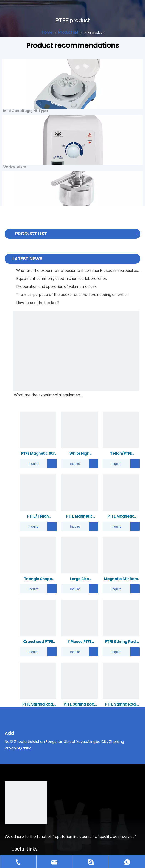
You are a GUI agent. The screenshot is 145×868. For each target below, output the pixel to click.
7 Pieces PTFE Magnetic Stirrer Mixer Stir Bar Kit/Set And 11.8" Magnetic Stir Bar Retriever (79, 642)
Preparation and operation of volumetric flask (56, 287)
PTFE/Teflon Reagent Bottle (38, 516)
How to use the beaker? (37, 303)
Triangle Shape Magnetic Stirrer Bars (38, 579)
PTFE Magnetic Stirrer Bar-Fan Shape (79, 516)
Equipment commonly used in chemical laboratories (61, 279)
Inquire (29, 463)
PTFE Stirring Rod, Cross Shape (79, 705)
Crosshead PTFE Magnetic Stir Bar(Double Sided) (38, 642)
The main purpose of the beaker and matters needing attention (72, 295)
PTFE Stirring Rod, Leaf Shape (121, 705)
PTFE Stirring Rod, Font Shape (121, 642)
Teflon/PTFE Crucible (121, 454)
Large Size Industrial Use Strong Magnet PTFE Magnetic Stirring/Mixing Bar (79, 579)
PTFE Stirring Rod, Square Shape (38, 705)
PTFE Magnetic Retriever (121, 516)
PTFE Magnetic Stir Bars (38, 454)
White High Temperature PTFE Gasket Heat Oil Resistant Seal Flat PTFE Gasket (79, 454)
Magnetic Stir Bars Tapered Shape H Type (121, 579)
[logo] (26, 803)
